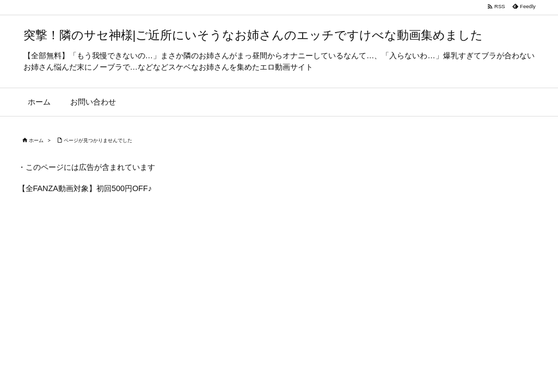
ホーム (36, 140)
